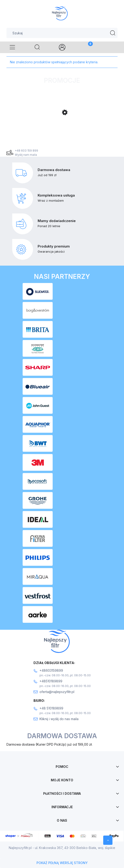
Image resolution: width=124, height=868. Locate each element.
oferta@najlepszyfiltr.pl (57, 692)
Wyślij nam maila (26, 155)
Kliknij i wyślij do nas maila (59, 719)
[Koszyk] (87, 47)
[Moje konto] (62, 47)
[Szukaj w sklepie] (62, 33)
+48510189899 (51, 681)
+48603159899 (51, 670)
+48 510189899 (51, 708)
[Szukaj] (113, 33)
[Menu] (12, 47)
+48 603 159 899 (26, 151)
